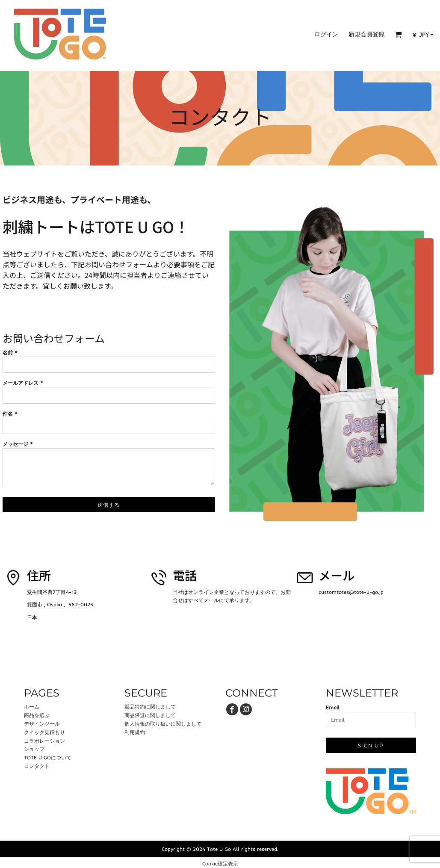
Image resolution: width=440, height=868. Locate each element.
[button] (398, 34)
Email (333, 707)
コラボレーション (44, 741)
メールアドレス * (23, 383)
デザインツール (42, 724)
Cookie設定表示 (220, 864)
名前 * (10, 353)
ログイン (326, 34)
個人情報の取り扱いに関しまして (163, 724)
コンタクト (37, 766)
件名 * (10, 414)
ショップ (34, 749)
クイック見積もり (44, 732)
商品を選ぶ (37, 715)
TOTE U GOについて (48, 757)
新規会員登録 (366, 34)
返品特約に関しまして (150, 707)
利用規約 (135, 732)
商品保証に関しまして (150, 715)
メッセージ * (18, 444)
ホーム (32, 707)
